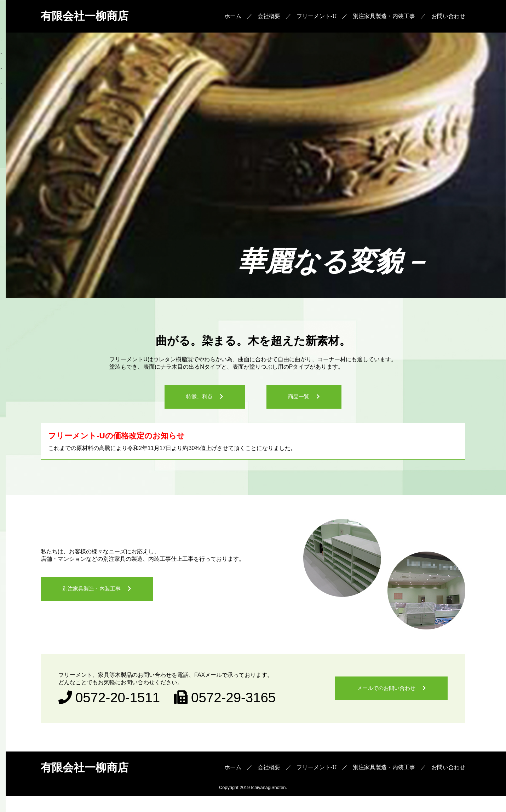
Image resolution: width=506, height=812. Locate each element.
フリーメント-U (317, 18)
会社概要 (269, 18)
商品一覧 (306, 402)
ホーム (233, 18)
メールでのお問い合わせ (378, 701)
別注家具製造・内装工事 (384, 18)
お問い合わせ (448, 18)
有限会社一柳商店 (94, 18)
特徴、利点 (192, 402)
